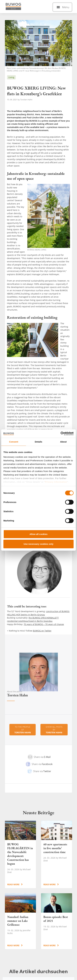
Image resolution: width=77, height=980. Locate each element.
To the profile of (22, 730)
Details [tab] (38, 442)
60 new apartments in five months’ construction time (57, 854)
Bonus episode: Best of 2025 (57, 921)
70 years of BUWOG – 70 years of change (44, 624)
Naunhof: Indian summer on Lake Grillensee (20, 921)
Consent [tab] (14, 442)
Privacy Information (56, 482)
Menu (66, 7)
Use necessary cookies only (38, 544)
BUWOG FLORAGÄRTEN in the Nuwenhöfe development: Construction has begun (20, 854)
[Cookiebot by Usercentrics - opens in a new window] (61, 434)
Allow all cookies (39, 534)
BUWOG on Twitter (42, 631)
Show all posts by (54, 730)
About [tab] (63, 442)
